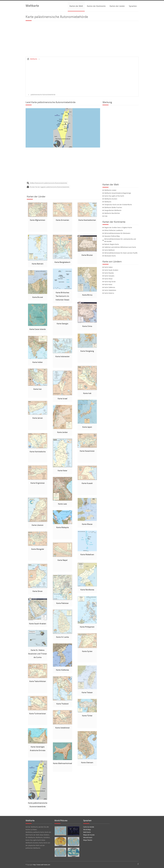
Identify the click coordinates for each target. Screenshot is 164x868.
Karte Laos (62, 504)
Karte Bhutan (87, 255)
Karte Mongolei (38, 549)
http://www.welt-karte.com (42, 865)
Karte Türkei (87, 715)
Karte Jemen (38, 418)
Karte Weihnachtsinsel (62, 763)
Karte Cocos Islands (38, 329)
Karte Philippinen (87, 627)
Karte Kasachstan (87, 451)
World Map (87, 829)
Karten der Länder (117, 6)
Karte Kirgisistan (38, 483)
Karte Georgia (62, 323)
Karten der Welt (76, 6)
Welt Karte (87, 832)
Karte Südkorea (62, 670)
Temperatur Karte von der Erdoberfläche (118, 205)
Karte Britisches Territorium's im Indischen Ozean (62, 296)
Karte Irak (87, 393)
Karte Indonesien (62, 356)
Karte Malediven (87, 554)
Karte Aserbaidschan (87, 220)
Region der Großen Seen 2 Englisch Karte (118, 227)
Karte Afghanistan (38, 220)
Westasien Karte (110, 256)
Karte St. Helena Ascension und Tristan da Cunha (38, 654)
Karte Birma (87, 295)
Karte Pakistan (62, 603)
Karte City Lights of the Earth (114, 196)
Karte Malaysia (62, 527)
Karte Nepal (62, 560)
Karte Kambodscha (38, 451)
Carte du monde (89, 827)
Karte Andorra (109, 293)
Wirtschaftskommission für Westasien (117, 233)
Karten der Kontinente (96, 6)
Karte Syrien (87, 651)
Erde (106, 216)
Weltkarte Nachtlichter (112, 213)
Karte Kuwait (87, 483)
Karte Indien (38, 362)
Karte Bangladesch (62, 262)
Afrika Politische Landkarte (114, 230)
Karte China (87, 326)
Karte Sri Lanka (62, 637)
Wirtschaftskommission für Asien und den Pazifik (121, 253)
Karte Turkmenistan (38, 713)
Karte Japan (87, 427)
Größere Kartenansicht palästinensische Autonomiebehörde (48, 183)
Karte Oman (38, 591)
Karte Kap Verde (110, 282)
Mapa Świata (88, 840)
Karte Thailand (62, 704)
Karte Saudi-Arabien (38, 623)
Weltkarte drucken (111, 199)
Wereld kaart (88, 837)
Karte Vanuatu (109, 276)
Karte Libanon (38, 525)
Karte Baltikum (109, 250)
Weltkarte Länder (110, 190)
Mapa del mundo (89, 835)
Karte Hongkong (87, 351)
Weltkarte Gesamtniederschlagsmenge (118, 193)
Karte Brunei (38, 297)
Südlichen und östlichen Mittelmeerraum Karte (120, 247)
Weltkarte (32, 5)
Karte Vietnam (87, 762)
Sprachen (133, 6)
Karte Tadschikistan (38, 681)
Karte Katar (62, 470)
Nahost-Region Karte (112, 244)
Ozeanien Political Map (112, 236)
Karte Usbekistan (62, 728)
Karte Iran (38, 389)
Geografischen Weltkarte (113, 210)
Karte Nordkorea (87, 590)
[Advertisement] (82, 40)
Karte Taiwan (87, 692)
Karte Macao (87, 524)
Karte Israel (62, 398)
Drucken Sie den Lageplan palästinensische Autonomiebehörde (49, 187)
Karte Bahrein (38, 264)
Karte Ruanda (109, 273)
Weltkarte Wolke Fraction (113, 207)
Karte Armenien (62, 220)
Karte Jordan (62, 432)
